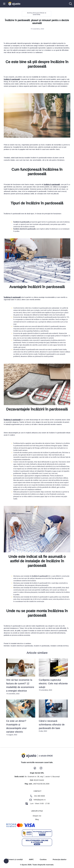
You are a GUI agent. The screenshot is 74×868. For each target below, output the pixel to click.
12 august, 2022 (21, 718)
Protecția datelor (60, 859)
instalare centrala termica (59, 646)
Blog (37, 819)
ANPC (31, 859)
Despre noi (37, 816)
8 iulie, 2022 (53, 716)
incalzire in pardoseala (42, 646)
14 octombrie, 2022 (21, 677)
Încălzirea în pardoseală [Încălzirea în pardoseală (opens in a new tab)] (12, 297)
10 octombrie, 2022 (53, 675)
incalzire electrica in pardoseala (22, 646)
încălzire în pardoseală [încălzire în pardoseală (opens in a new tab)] (12, 79)
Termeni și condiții (15, 859)
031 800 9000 (37, 796)
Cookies (43, 859)
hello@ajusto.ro (37, 800)
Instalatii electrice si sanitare (37, 14)
